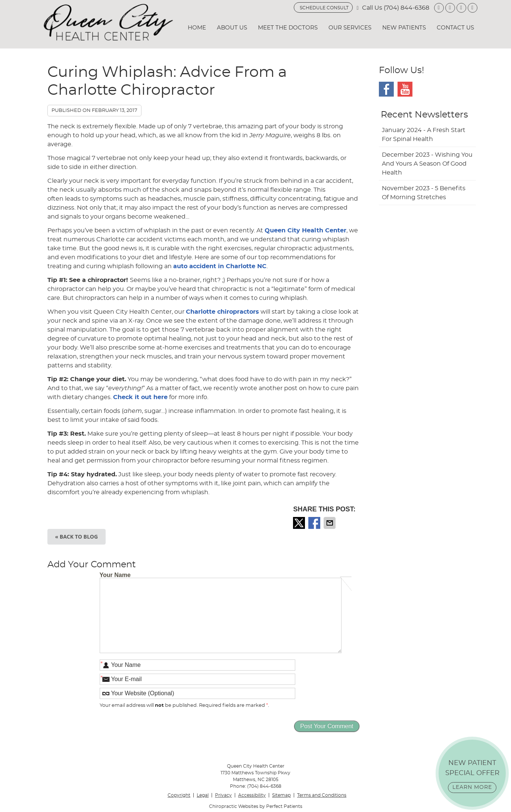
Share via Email (330, 523)
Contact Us (455, 28)
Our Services (350, 28)
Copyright (179, 795)
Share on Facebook (315, 523)
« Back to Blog (77, 537)
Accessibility (252, 795)
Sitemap (281, 795)
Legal (203, 795)
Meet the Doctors (288, 28)
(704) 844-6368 (406, 8)
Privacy (223, 795)
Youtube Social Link (405, 89)
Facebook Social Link (386, 89)
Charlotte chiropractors (222, 312)
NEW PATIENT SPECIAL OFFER (472, 776)
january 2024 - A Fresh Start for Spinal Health (424, 135)
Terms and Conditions (322, 795)
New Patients (404, 28)
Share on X (300, 523)
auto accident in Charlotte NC (220, 266)
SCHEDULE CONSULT (324, 8)
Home (197, 28)
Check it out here (140, 397)
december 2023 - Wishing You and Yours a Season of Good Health (427, 164)
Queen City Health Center (306, 231)
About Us (232, 28)
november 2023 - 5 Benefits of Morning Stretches (424, 193)
